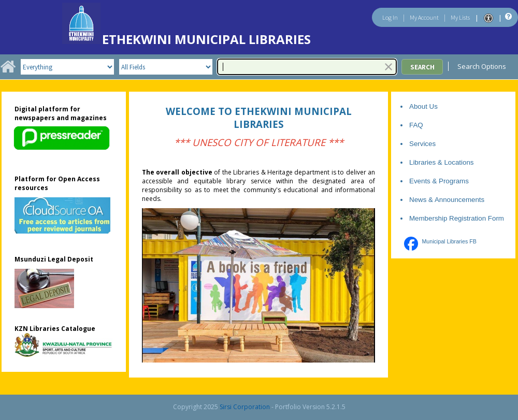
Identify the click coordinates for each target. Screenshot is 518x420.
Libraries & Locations (441, 162)
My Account (424, 17)
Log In (390, 17)
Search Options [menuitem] (485, 66)
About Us (423, 106)
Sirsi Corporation (245, 407)
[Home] (8, 70)
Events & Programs (439, 181)
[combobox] (307, 67)
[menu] (485, 66)
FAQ (416, 125)
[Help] (507, 17)
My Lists (460, 17)
